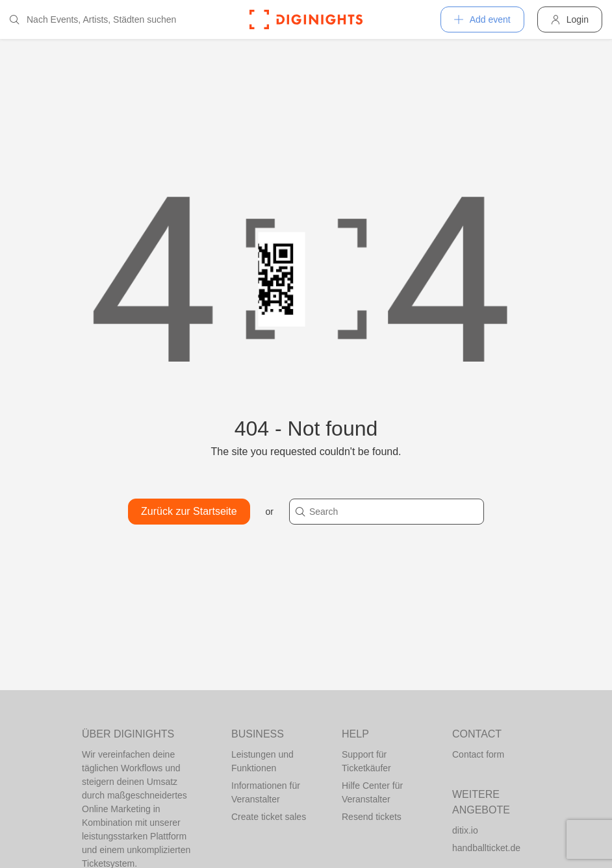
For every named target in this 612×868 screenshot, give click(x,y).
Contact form (478, 754)
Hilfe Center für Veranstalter (372, 792)
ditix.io (465, 830)
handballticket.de (486, 848)
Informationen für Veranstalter (266, 792)
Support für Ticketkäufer (366, 761)
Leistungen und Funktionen (262, 761)
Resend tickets (372, 817)
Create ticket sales (269, 817)
